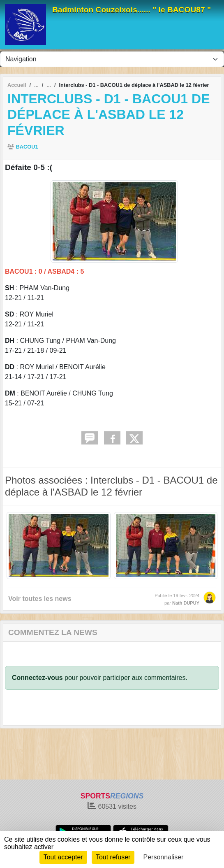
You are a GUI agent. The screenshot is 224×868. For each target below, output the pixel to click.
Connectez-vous (37, 678)
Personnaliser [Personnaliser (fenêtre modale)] (164, 857)
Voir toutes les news (40, 599)
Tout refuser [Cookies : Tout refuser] (113, 857)
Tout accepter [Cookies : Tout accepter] (63, 857)
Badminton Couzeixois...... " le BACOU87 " (132, 10)
